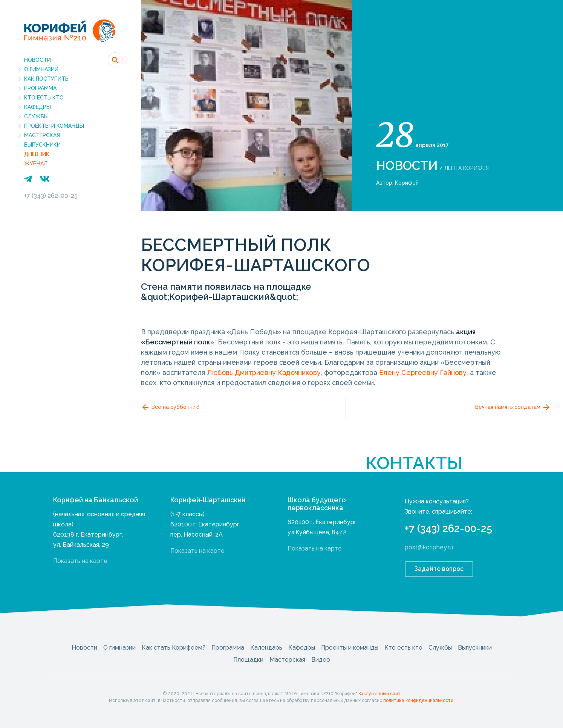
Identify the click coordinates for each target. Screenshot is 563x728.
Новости (37, 60)
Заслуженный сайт (379, 694)
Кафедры (37, 107)
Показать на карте (80, 561)
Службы (36, 116)
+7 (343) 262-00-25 (51, 196)
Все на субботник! (170, 407)
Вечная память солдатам (513, 407)
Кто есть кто (44, 98)
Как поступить (46, 79)
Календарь (266, 648)
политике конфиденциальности (418, 700)
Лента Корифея (467, 168)
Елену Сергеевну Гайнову (423, 372)
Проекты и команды (54, 126)
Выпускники (42, 145)
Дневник (37, 154)
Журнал (36, 164)
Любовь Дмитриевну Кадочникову (264, 372)
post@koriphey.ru (429, 547)
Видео (321, 660)
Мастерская (42, 135)
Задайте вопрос (439, 569)
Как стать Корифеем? (174, 648)
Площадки (248, 660)
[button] (115, 60)
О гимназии (41, 69)
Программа (40, 88)
